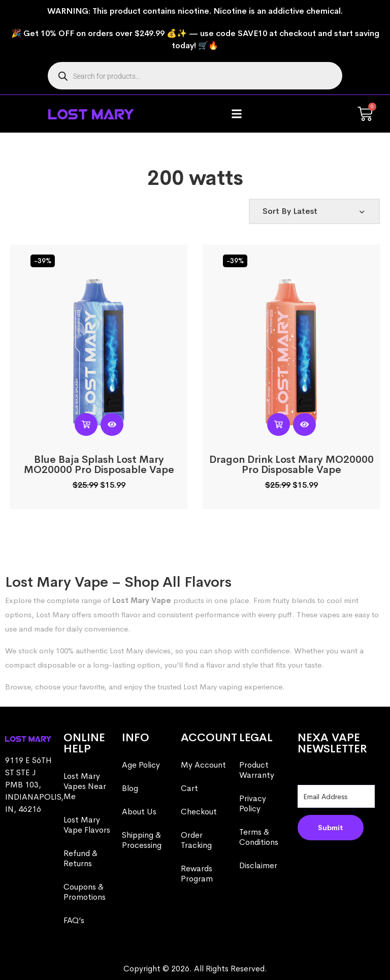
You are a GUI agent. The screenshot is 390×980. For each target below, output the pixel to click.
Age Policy (141, 765)
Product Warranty (257, 770)
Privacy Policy (253, 803)
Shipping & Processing (142, 840)
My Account (203, 765)
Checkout (199, 812)
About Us (139, 812)
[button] (237, 114)
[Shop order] (314, 211)
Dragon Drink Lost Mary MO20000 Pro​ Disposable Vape (291, 465)
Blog (130, 788)
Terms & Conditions (259, 837)
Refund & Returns (80, 858)
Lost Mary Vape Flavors (87, 825)
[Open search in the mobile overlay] (195, 76)
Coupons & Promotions (85, 892)
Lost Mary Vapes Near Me (85, 786)
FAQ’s (74, 920)
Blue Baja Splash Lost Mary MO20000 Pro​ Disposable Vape (99, 465)
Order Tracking (196, 840)
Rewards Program (197, 874)
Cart (189, 788)
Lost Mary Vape (142, 600)
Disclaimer (258, 865)
